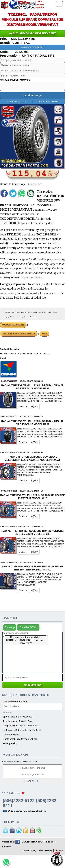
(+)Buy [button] (34, 406)
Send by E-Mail (28, 627)
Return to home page (13, 184)
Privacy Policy (10, 743)
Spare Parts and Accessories (18, 717)
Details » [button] (23, 406)
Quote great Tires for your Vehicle (20, 739)
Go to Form (35, 184)
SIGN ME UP (33, 781)
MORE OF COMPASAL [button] (33, 47)
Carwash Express (12, 734)
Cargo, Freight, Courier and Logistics (21, 726)
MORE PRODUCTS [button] (16, 102)
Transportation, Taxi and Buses (19, 721)
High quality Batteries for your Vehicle (22, 730)
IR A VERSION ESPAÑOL (40, 5)
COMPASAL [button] (21, 43)
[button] (8, 369)
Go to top (10, 627)
